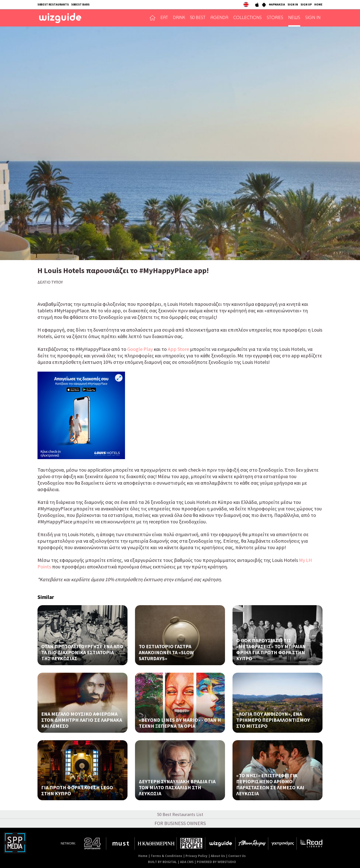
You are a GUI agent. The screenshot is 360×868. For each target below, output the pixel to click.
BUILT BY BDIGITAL (162, 862)
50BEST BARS (80, 4)
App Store (178, 349)
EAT (164, 18)
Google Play (140, 349)
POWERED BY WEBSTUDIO (216, 862)
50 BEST (198, 18)
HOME (318, 4)
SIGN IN (293, 4)
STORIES (275, 18)
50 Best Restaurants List (180, 814)
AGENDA (219, 18)
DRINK (179, 18)
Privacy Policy (196, 856)
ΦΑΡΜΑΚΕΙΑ (277, 4)
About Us (218, 856)
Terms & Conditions (166, 856)
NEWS (294, 18)
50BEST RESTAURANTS (53, 4)
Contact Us (237, 856)
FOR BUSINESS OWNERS (180, 823)
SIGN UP (306, 4)
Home (143, 856)
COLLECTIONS (247, 18)
